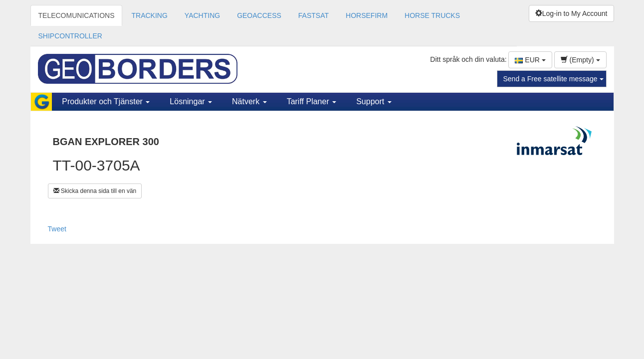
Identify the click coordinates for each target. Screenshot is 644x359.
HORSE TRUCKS (432, 15)
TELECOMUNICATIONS (77, 15)
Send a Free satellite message (553, 79)
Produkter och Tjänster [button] (106, 101)
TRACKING (149, 15)
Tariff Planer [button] (312, 101)
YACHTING (202, 15)
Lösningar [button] (191, 101)
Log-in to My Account (571, 13)
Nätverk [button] (249, 101)
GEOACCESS (259, 15)
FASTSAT (314, 15)
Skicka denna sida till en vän (95, 191)
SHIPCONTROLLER (70, 36)
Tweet (57, 229)
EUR (530, 60)
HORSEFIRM (367, 15)
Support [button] (374, 101)
